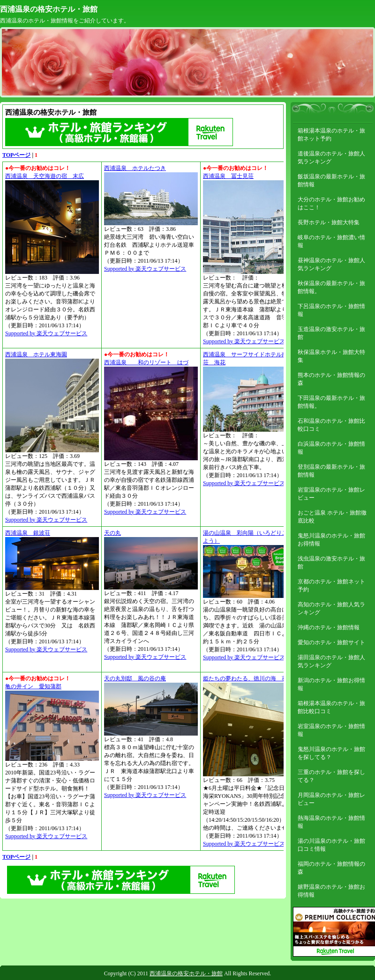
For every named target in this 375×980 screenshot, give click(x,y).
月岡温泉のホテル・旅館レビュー (331, 799)
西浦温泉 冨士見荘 (228, 176)
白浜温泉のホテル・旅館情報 (331, 448)
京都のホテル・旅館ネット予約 (331, 586)
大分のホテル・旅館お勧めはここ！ (331, 203)
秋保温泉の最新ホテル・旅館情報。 (331, 287)
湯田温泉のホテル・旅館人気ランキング (331, 661)
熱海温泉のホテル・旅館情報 (331, 822)
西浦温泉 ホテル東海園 (36, 354)
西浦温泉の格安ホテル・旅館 (49, 9)
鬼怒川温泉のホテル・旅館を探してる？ (331, 753)
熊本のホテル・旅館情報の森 (331, 379)
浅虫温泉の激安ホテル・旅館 (331, 563)
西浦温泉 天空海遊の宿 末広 (45, 176)
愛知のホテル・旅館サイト (331, 642)
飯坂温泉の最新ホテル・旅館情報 (331, 181)
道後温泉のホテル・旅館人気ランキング (331, 158)
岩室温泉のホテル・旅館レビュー (331, 494)
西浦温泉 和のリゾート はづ (146, 362)
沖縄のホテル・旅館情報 (329, 627)
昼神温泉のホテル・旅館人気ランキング (331, 264)
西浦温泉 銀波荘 (28, 533)
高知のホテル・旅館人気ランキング (331, 608)
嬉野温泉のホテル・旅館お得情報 (331, 891)
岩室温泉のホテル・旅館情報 (331, 730)
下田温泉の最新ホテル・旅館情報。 (331, 402)
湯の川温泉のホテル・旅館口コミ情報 (331, 845)
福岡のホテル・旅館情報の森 (331, 868)
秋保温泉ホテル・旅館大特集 (331, 356)
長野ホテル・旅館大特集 (329, 222)
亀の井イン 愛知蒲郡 (33, 686)
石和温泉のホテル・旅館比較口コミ (331, 425)
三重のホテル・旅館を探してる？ (331, 776)
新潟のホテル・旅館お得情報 (331, 684)
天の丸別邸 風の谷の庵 (135, 678)
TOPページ (16, 155)
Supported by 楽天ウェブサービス (46, 333)
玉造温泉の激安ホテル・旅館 (331, 333)
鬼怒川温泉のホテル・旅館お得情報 (331, 540)
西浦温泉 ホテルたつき (135, 168)
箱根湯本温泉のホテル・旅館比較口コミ (331, 707)
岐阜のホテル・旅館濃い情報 (331, 241)
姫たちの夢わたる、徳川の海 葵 (245, 678)
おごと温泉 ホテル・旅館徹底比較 (332, 517)
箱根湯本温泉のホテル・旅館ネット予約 (331, 135)
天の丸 (112, 533)
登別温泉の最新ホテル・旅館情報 (331, 471)
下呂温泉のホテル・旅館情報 (331, 310)
